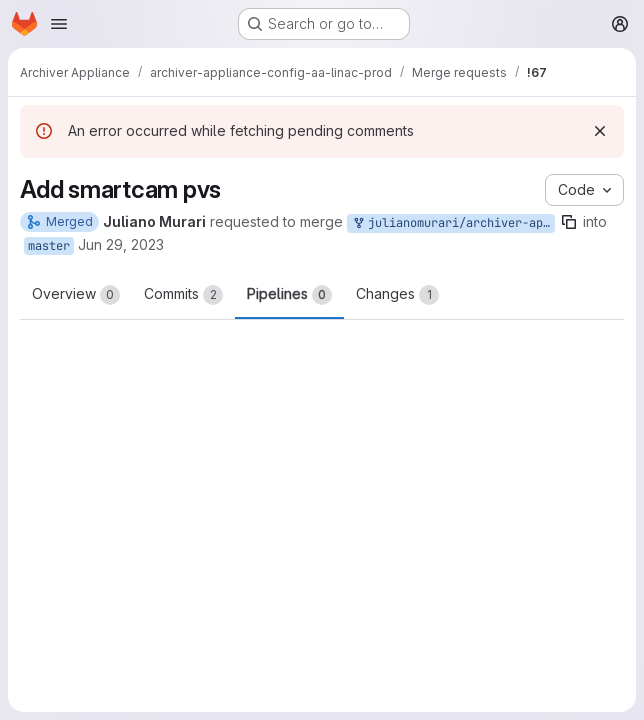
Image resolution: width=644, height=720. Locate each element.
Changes (397, 295)
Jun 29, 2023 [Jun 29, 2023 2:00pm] (121, 244)
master (49, 246)
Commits (183, 295)
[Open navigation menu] (59, 24)
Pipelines (289, 295)
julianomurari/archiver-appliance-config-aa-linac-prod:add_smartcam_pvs (453, 223)
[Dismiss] (600, 131)
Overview (76, 295)
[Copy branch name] (569, 222)
